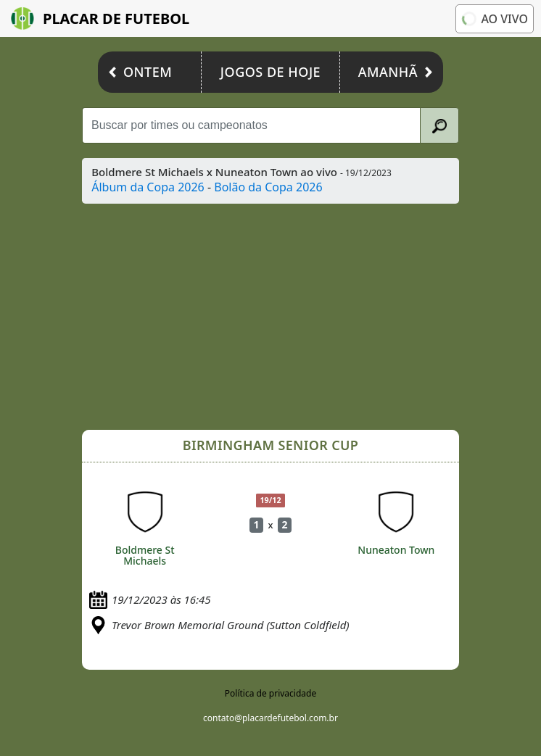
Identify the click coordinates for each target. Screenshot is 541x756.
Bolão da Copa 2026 (268, 187)
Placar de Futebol (100, 18)
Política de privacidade (270, 693)
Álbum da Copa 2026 (148, 187)
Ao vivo (493, 19)
